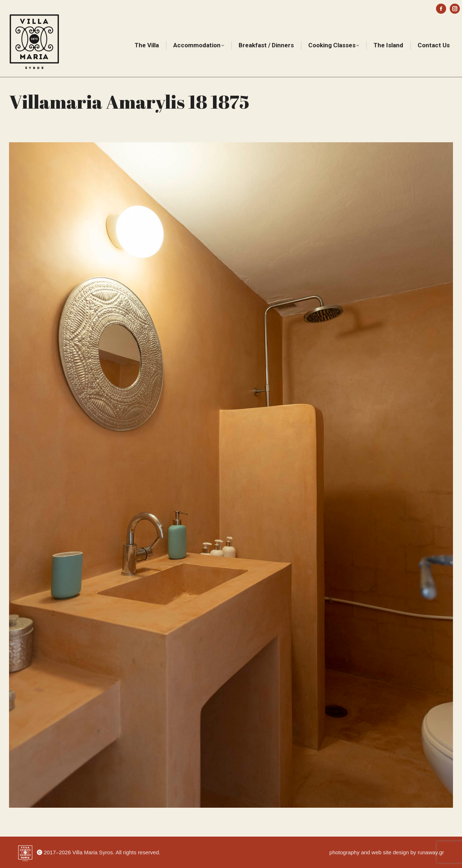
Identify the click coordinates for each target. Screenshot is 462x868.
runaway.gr (431, 852)
